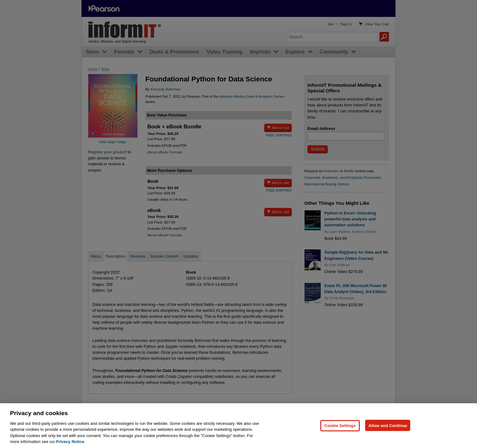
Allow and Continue (388, 437)
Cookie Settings (340, 437)
